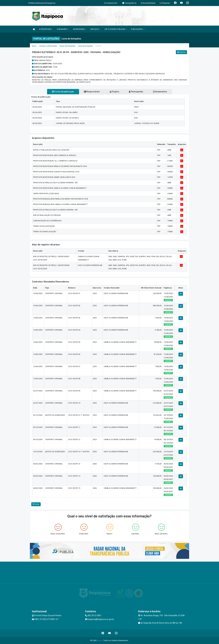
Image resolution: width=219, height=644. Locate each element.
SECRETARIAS (80, 29)
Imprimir (181, 52)
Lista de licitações (85, 46)
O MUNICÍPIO (63, 29)
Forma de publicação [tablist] (59, 92)
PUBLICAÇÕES (138, 29)
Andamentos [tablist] (164, 92)
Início (34, 46)
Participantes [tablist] (138, 92)
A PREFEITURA (46, 29)
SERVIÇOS (95, 29)
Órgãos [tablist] (114, 92)
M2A (48, 70)
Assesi (100, 640)
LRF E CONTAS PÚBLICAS (116, 29)
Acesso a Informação (48, 46)
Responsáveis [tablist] (90, 92)
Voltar (36, 504)
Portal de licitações (67, 46)
